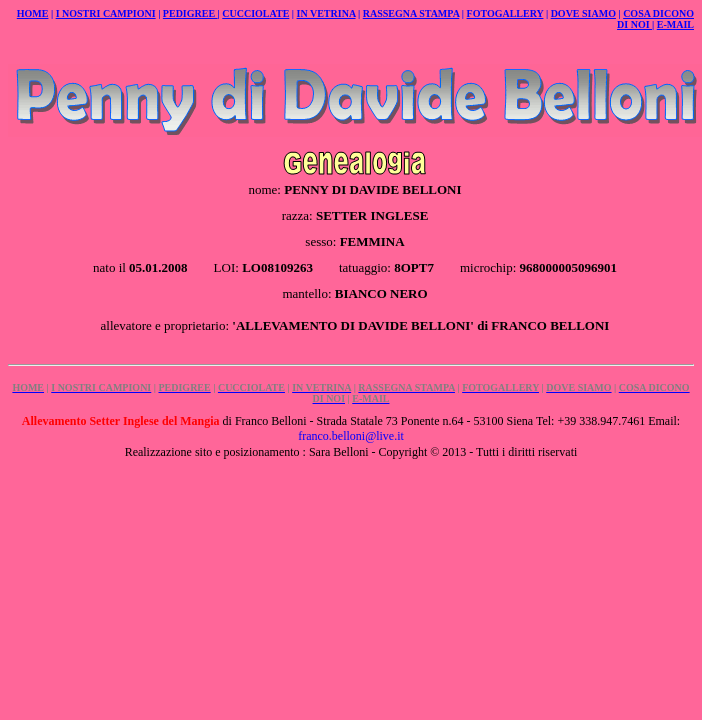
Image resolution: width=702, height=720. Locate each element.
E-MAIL (675, 24)
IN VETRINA (326, 13)
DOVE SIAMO (583, 13)
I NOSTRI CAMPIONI (106, 13)
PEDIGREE (190, 13)
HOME (33, 13)
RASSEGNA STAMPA (411, 13)
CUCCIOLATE (255, 13)
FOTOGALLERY (505, 13)
